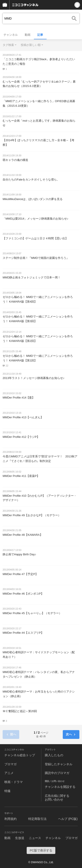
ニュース (35, 838)
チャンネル (11, 35)
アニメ (9, 773)
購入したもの (54, 755)
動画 (28, 35)
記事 (40, 35)
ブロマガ (10, 764)
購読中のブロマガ (57, 773)
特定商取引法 (37, 819)
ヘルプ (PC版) (68, 819)
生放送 (20, 838)
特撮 (7, 791)
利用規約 (10, 819)
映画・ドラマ (14, 782)
